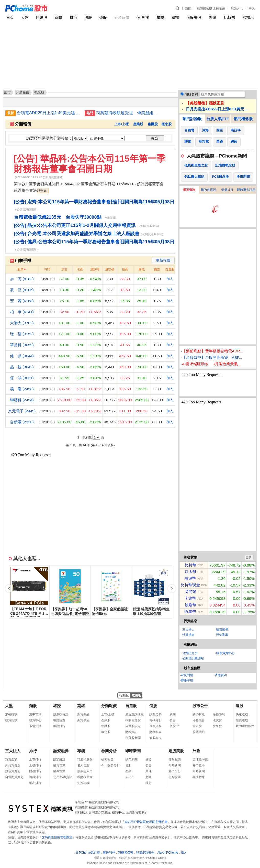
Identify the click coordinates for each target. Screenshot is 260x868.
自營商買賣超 (14, 777)
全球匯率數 (200, 759)
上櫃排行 (35, 765)
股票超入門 (85, 771)
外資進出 (188, 635)
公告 (173, 720)
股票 (20, 269)
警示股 (197, 726)
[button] (172, 589)
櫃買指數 (11, 720)
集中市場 (35, 714)
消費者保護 (126, 853)
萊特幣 (191, 592)
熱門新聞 (131, 759)
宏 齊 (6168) (22, 301)
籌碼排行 (35, 777)
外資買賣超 (13, 765)
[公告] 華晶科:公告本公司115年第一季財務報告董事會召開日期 (90, 164)
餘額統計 (59, 759)
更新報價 (163, 260)
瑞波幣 (190, 578)
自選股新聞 (133, 738)
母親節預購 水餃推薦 (211, 8)
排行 (73, 17)
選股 (88, 17)
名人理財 (83, 765)
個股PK (143, 17)
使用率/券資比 (63, 777)
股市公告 (200, 706)
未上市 (130, 777)
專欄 (81, 751)
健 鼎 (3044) (22, 356)
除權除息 (219, 714)
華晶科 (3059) (22, 345)
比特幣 (229, 17)
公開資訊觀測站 (193, 658)
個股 (153, 706)
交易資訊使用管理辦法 (57, 837)
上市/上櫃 (121, 124)
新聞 (188, 8)
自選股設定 (133, 726)
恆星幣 (190, 611)
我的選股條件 (245, 726)
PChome (237, 8)
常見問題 (187, 675)
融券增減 (59, 771)
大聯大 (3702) (22, 323)
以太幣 (191, 572)
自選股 (42, 17)
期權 (175, 17)
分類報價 (122, 17)
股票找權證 (61, 714)
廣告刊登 (109, 853)
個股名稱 (191, 94)
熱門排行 (175, 771)
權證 (160, 17)
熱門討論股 (192, 119)
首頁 (10, 17)
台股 (128, 765)
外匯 (213, 17)
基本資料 (155, 726)
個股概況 (155, 738)
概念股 (167, 124)
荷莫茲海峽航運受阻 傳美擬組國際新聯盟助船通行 (128, 113)
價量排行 (227, 190)
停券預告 (199, 720)
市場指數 (35, 726)
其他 (149, 771)
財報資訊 (131, 732)
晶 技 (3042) (22, 367)
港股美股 (194, 17)
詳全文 (42, 191)
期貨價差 (83, 720)
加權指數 (11, 714)
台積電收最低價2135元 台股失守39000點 (58, 217)
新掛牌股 (199, 714)
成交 (64, 269)
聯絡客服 (187, 680)
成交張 (110, 269)
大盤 (25, 17)
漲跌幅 (95, 269)
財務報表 (155, 732)
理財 (149, 783)
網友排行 (35, 783)
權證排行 (59, 726)
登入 (252, 8)
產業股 (138, 124)
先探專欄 (83, 783)
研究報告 (107, 759)
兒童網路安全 (145, 853)
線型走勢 (155, 714)
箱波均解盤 (85, 759)
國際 (149, 759)
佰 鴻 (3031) (22, 378)
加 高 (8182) (22, 279)
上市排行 (35, 759)
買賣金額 (11, 759)
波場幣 (191, 605)
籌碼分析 (155, 720)
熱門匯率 (199, 765)
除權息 (248, 17)
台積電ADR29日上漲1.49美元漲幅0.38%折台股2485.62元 (49, 113)
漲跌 (80, 269)
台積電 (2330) (22, 422)
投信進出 (222, 635)
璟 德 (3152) (22, 334)
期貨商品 (83, 714)
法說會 (217, 720)
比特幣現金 (190, 585)
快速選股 (242, 714)
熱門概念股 (243, 119)
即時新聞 (133, 751)
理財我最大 (85, 777)
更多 (248, 557)
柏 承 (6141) (22, 312)
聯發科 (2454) (22, 400)
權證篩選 (59, 720)
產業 (128, 771)
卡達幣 (190, 598)
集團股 (153, 124)
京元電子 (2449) (22, 411)
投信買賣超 (13, 771)
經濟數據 (199, 777)
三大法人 (188, 630)
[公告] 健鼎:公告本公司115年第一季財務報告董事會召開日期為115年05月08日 (94, 242)
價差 (157, 269)
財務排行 (35, 771)
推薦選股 (242, 720)
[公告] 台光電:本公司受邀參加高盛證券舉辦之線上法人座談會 (77, 234)
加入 (170, 279)
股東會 (217, 726)
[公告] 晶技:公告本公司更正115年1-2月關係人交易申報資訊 (75, 225)
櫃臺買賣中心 (225, 653)
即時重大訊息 (246, 190)
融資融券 (222, 630)
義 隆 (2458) (22, 389)
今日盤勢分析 (110, 765)
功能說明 (221, 675)
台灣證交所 (190, 653)
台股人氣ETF (218, 119)
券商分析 (109, 751)
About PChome (168, 853)
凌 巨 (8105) (22, 290)
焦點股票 (175, 777)
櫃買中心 (35, 720)
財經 (149, 777)
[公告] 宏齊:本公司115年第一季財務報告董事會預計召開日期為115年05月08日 (94, 202)
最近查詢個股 (134, 714)
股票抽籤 (199, 732)
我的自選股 (208, 190)
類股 (103, 17)
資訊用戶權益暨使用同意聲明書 (146, 822)
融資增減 (59, 765)
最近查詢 (189, 190)
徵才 (184, 853)
